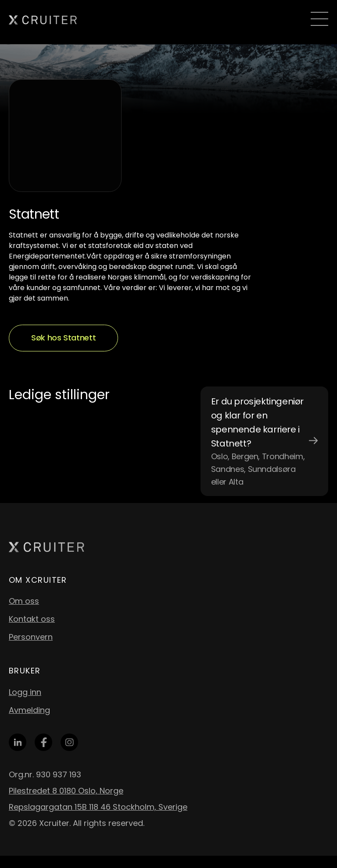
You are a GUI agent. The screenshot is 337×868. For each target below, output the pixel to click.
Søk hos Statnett (63, 338)
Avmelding (29, 710)
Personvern (31, 637)
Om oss (24, 601)
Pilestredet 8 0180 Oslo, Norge (66, 791)
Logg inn (25, 692)
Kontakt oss (32, 619)
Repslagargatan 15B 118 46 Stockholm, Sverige (98, 807)
